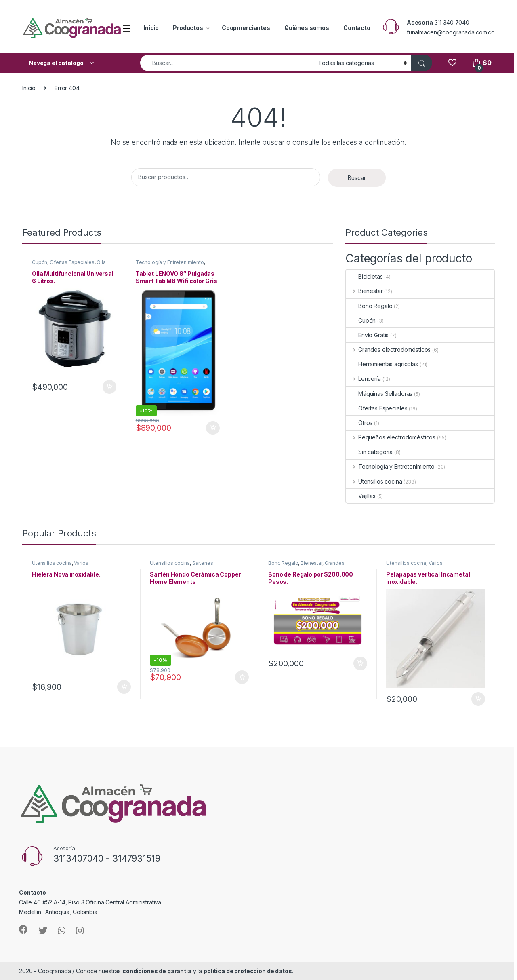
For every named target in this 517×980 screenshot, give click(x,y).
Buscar (357, 178)
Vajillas (361, 496)
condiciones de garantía (157, 971)
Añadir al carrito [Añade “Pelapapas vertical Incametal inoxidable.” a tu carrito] (478, 699)
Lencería (364, 379)
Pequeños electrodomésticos (391, 437)
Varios (81, 563)
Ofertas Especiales (72, 262)
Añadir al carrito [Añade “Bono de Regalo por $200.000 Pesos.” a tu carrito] (360, 663)
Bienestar (365, 291)
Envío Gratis (367, 335)
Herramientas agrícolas (382, 364)
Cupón (40, 262)
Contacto (357, 28)
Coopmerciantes (246, 28)
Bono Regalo (369, 306)
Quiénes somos (307, 28)
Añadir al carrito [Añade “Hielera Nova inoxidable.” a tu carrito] (124, 687)
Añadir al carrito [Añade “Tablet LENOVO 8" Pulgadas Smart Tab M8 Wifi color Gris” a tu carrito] (213, 428)
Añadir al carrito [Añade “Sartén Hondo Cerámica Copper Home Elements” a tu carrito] (242, 677)
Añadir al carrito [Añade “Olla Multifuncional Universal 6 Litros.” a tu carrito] (109, 387)
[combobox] (227, 63)
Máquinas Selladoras (379, 394)
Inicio (151, 28)
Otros (359, 423)
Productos (188, 28)
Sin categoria (369, 452)
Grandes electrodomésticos (388, 350)
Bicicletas (365, 276)
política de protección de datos (248, 971)
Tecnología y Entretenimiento (170, 262)
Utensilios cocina (374, 481)
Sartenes (203, 563)
